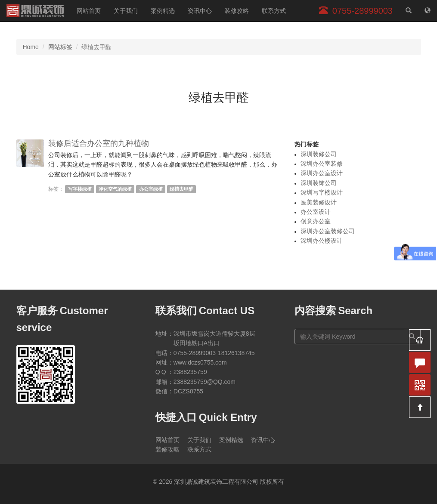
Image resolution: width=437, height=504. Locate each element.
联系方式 (274, 11)
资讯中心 (200, 11)
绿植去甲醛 (181, 189)
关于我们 (126, 11)
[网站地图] (428, 11)
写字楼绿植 (80, 189)
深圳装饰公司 (319, 183)
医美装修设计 (319, 202)
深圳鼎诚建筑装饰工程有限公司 (35, 11)
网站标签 (60, 47)
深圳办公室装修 (322, 164)
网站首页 (89, 11)
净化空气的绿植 (115, 189)
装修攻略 (237, 11)
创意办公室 (316, 221)
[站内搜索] (409, 11)
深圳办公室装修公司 (328, 231)
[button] (420, 340)
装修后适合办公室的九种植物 (99, 143)
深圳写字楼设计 (322, 192)
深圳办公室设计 (322, 173)
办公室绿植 (151, 189)
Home (31, 47)
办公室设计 (316, 212)
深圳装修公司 (319, 154)
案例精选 (163, 11)
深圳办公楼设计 (322, 241)
